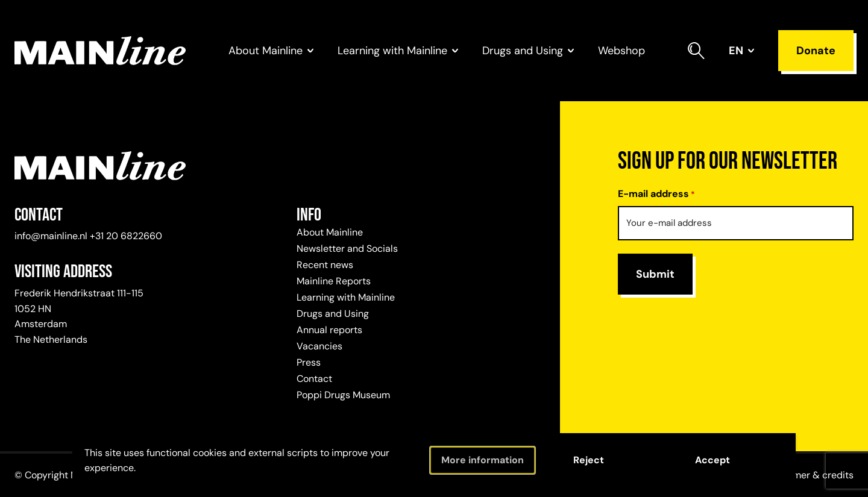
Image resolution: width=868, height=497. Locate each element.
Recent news (325, 265)
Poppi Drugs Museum (343, 395)
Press (309, 362)
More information (483, 460)
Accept (712, 460)
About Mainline (330, 232)
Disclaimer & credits (808, 475)
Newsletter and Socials (347, 248)
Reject (589, 460)
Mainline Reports (334, 281)
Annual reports (329, 330)
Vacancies (319, 346)
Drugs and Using (333, 314)
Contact (314, 379)
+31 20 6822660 (126, 236)
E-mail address (656, 194)
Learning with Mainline (346, 297)
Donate (816, 51)
